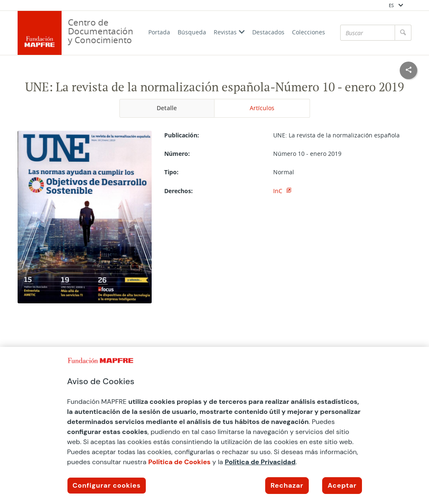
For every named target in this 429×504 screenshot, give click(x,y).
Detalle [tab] (167, 108)
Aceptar (342, 485)
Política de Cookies (180, 462)
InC (279, 191)
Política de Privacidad (260, 462)
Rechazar (287, 485)
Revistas (229, 32)
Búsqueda (192, 32)
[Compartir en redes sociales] (408, 70)
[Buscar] (368, 33)
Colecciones (309, 32)
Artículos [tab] (262, 108)
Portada (159, 32)
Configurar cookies (107, 485)
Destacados (268, 32)
